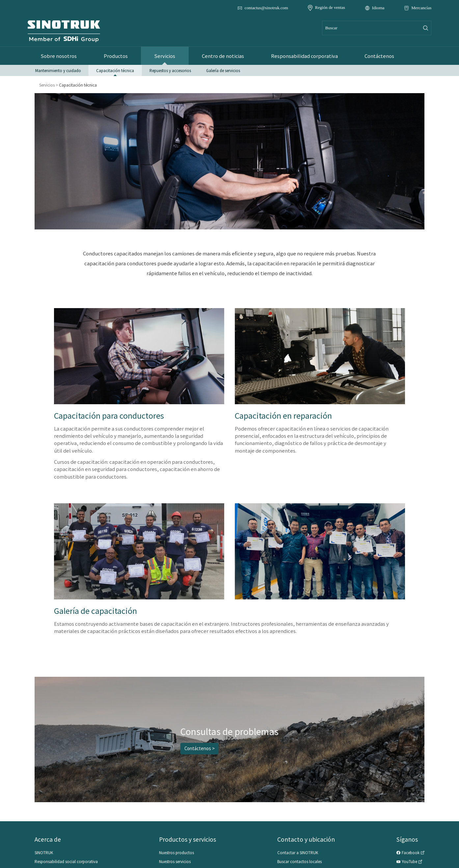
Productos (113, 56)
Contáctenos (370, 56)
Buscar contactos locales (299, 861)
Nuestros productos (176, 853)
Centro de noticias (217, 56)
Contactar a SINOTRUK (298, 853)
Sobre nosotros (58, 56)
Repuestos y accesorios (170, 70)
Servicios (161, 56)
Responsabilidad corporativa (297, 56)
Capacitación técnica (115, 70)
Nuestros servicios (175, 861)
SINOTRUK (44, 853)
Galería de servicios (223, 70)
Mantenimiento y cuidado (58, 70)
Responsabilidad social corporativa (66, 861)
